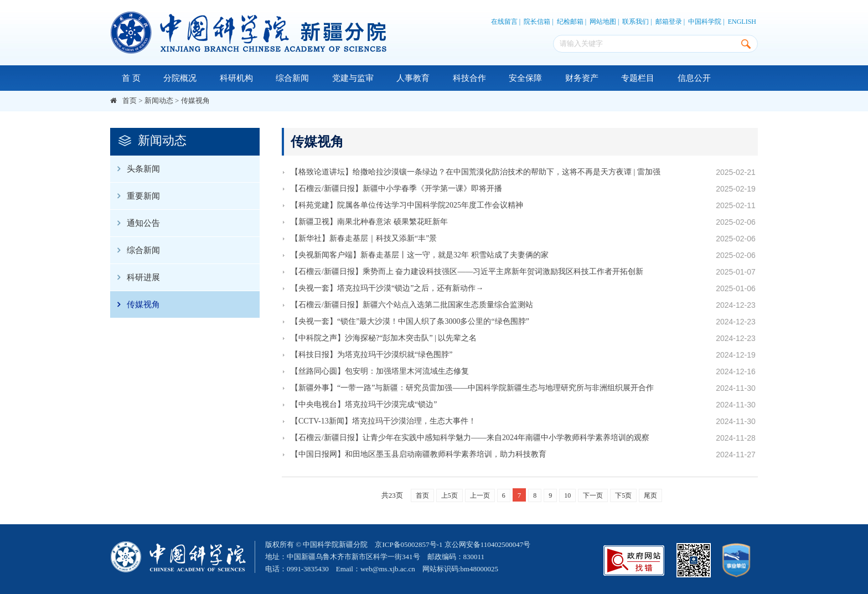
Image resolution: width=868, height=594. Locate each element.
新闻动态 (159, 100)
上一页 (480, 495)
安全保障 (525, 78)
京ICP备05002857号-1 (409, 544)
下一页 (593, 495)
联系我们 (635, 22)
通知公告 (135, 223)
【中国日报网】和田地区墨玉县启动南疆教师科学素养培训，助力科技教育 (418, 454)
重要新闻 (135, 196)
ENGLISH (742, 22)
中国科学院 (705, 22)
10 (567, 495)
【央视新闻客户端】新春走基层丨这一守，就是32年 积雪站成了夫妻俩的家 (420, 255)
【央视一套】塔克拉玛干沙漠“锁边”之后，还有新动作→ (387, 288)
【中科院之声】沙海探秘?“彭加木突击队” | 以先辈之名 (384, 338)
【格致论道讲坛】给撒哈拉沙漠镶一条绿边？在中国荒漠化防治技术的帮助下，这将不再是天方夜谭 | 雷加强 (476, 172)
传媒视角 (195, 100)
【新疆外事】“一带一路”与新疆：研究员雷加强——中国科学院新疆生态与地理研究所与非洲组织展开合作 (472, 388)
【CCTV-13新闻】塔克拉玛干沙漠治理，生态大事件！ (383, 421)
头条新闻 (135, 169)
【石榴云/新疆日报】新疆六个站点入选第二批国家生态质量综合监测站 (412, 305)
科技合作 (469, 78)
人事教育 (413, 78)
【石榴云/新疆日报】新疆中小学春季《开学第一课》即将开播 (396, 188)
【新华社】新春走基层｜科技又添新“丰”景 (364, 238)
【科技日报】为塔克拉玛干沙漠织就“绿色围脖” (371, 355)
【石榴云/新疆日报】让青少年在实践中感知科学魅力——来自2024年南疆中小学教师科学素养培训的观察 (470, 438)
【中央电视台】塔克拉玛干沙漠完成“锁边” (364, 404)
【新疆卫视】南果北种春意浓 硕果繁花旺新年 (369, 222)
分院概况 (180, 78)
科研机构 (236, 78)
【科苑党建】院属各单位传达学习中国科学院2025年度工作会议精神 (407, 205)
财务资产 (582, 78)
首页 (130, 100)
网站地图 (603, 22)
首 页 (131, 78)
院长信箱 (537, 22)
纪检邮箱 (570, 22)
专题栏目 (638, 78)
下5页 (623, 495)
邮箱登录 (669, 22)
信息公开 (694, 78)
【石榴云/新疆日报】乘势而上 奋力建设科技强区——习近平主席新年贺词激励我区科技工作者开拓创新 (467, 272)
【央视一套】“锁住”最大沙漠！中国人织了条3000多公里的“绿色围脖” (410, 321)
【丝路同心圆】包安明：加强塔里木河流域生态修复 (380, 371)
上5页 (449, 495)
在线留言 (504, 22)
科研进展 (135, 277)
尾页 (650, 495)
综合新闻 (292, 78)
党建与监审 (353, 78)
